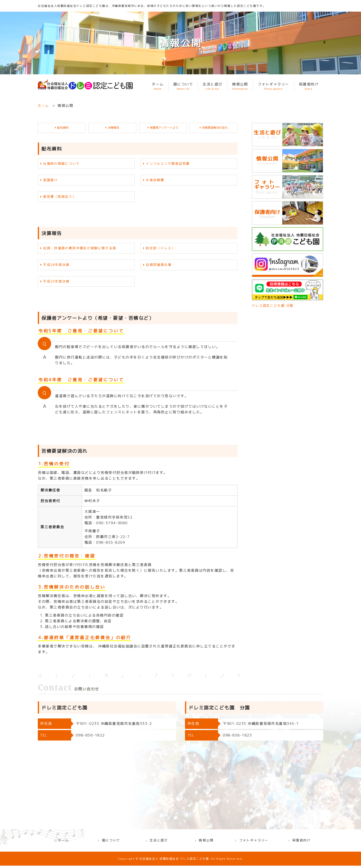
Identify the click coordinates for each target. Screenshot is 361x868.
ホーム (158, 86)
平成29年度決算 (58, 284)
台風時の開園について (63, 164)
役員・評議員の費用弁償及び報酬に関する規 (83, 250)
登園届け (51, 181)
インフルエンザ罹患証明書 (170, 164)
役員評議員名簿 (160, 267)
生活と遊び (212, 86)
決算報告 (114, 128)
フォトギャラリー (273, 86)
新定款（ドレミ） (162, 250)
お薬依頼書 (156, 181)
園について (183, 86)
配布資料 (63, 128)
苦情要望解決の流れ (215, 128)
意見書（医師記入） (61, 198)
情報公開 (240, 86)
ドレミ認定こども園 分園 (274, 305)
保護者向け (309, 86)
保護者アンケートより (164, 128)
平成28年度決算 (58, 267)
